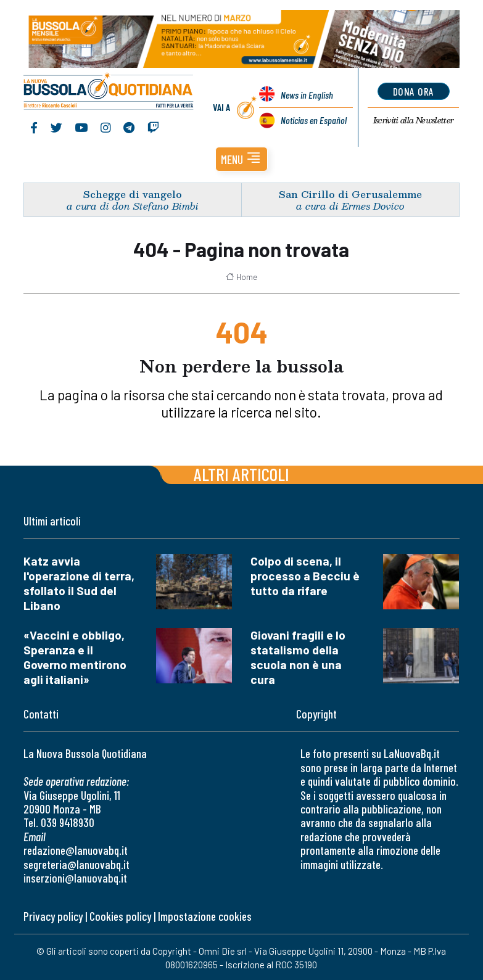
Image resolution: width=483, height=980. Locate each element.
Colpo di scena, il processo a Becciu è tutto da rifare (305, 576)
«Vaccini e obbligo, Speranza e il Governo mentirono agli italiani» (75, 657)
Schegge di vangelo (133, 194)
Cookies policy (120, 916)
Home (241, 277)
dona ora (414, 91)
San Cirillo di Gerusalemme (350, 194)
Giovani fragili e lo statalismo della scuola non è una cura (298, 657)
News (307, 95)
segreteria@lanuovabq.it (76, 864)
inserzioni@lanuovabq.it (75, 878)
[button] (241, 159)
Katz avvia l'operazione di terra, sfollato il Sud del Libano (79, 583)
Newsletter (414, 120)
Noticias (314, 120)
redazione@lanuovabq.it (76, 850)
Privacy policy (53, 916)
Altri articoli (241, 474)
